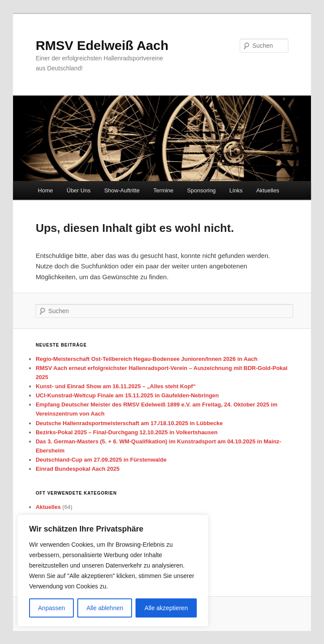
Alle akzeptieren (166, 608)
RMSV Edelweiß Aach (102, 45)
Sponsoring (202, 190)
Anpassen (52, 608)
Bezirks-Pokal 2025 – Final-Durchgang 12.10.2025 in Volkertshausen (127, 432)
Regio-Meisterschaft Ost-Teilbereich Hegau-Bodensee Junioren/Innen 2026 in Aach (147, 359)
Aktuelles (268, 190)
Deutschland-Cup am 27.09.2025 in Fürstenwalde (101, 460)
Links (236, 190)
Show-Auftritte (122, 190)
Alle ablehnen (105, 608)
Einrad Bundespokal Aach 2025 (78, 469)
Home (45, 190)
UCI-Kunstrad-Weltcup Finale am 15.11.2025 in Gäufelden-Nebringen (127, 395)
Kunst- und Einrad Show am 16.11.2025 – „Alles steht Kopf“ (116, 386)
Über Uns (79, 190)
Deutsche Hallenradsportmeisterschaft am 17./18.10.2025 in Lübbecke (129, 423)
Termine (163, 190)
